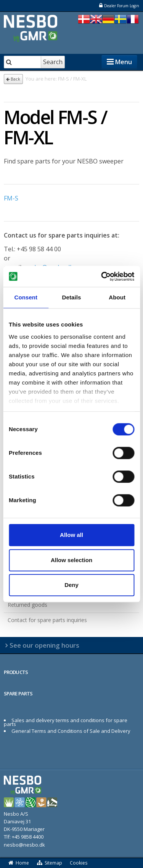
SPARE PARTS (18, 693)
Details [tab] (72, 297)
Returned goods (27, 605)
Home (18, 863)
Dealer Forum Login (119, 6)
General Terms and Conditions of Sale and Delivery (71, 731)
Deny (71, 585)
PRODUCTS (16, 672)
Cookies (79, 863)
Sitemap (50, 863)
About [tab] (117, 297)
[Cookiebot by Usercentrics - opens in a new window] (102, 276)
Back (13, 79)
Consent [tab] (26, 297)
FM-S (11, 198)
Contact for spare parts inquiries (47, 620)
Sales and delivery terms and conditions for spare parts (66, 722)
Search (53, 62)
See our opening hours (44, 645)
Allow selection (71, 560)
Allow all (71, 535)
